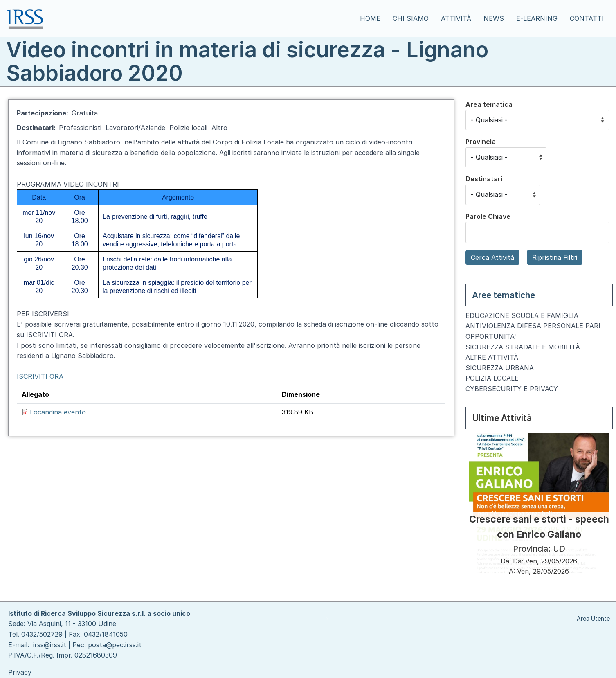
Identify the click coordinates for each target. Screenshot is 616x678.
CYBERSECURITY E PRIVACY (512, 389)
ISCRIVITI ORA (40, 376)
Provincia (481, 142)
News (494, 18)
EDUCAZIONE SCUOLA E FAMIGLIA (522, 315)
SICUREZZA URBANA (500, 368)
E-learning (537, 18)
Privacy (20, 672)
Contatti (587, 18)
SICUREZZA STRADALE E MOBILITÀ (523, 347)
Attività (456, 18)
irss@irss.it (50, 645)
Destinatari (484, 179)
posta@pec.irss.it (115, 645)
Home (370, 18)
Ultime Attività (502, 418)
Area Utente (593, 618)
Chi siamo (411, 18)
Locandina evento (58, 412)
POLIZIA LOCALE (492, 378)
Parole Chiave (488, 216)
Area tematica (489, 104)
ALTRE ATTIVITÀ (492, 357)
